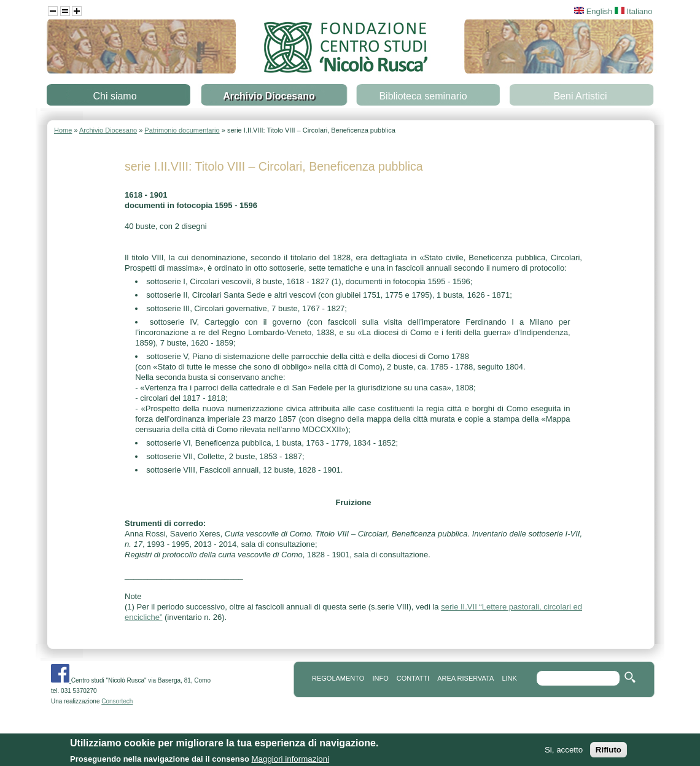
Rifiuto (609, 752)
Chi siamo (115, 96)
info (380, 678)
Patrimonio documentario (182, 130)
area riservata (465, 678)
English (593, 11)
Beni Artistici (580, 96)
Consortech (117, 701)
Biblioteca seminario (423, 96)
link (509, 678)
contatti (413, 678)
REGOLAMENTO (338, 678)
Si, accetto (564, 752)
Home (63, 130)
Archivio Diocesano (269, 96)
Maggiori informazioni (290, 761)
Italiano (634, 11)
